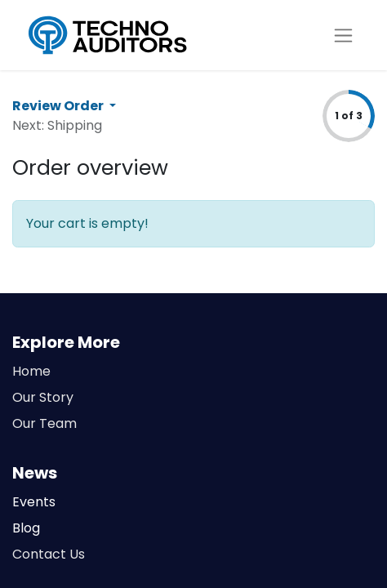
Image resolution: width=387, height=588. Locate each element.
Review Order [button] (59, 106)
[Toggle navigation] (343, 36)
